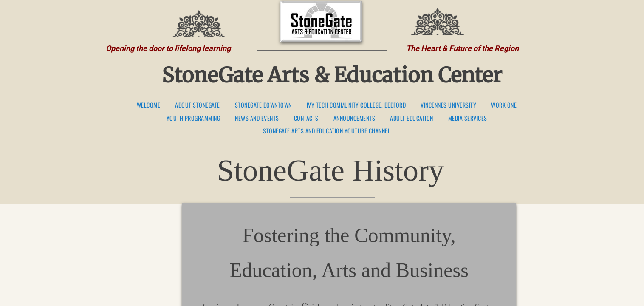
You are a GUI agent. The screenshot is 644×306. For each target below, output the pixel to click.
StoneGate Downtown (263, 105)
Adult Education (412, 118)
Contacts (306, 118)
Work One (504, 105)
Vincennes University (448, 105)
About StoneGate (198, 105)
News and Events (257, 118)
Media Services (468, 118)
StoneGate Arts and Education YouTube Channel (327, 131)
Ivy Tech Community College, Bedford (356, 105)
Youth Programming (193, 118)
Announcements (354, 118)
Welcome (149, 105)
